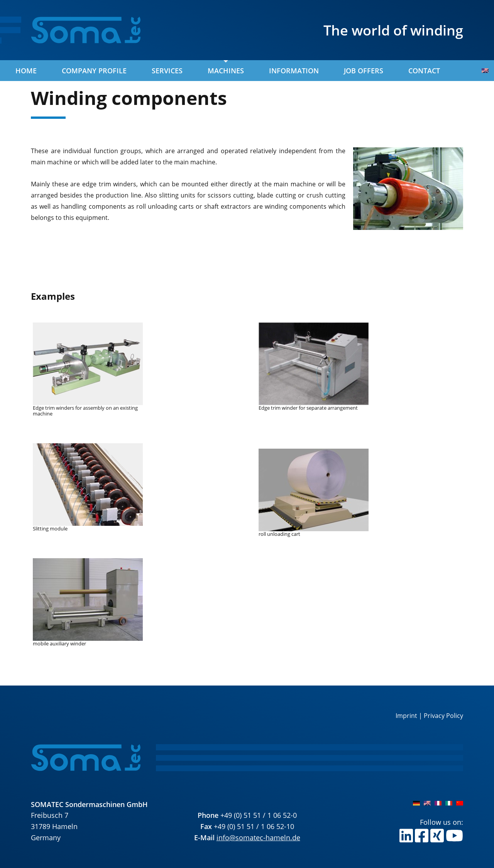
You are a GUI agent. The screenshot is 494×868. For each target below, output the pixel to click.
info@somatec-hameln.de (258, 838)
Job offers (364, 71)
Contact (424, 71)
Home (26, 71)
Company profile (94, 71)
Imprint (406, 716)
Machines (226, 71)
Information (294, 71)
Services (167, 71)
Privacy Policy (443, 716)
